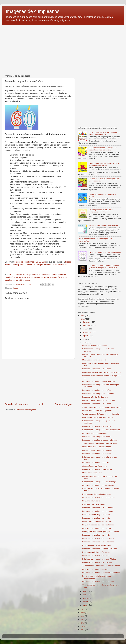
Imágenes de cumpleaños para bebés (103, 225)
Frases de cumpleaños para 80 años (97, 454)
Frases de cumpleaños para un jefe (96, 518)
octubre (86, 329)
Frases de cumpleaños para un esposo (97, 511)
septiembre (87, 332)
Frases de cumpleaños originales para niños (100, 549)
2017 (83, 623)
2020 (83, 613)
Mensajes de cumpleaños (92, 473)
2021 (83, 609)
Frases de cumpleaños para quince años (98, 538)
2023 (83, 316)
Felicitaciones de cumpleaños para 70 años (99, 559)
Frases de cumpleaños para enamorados (98, 582)
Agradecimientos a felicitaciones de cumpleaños (101, 566)
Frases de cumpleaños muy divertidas (97, 469)
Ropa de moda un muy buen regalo (96, 515)
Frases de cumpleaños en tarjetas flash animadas (102, 573)
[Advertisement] (38, 381)
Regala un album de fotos (92, 501)
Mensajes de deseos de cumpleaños (97, 447)
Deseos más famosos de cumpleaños (97, 411)
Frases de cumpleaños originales (95, 569)
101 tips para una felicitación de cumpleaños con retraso (101, 211)
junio (85, 342)
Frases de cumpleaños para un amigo (97, 562)
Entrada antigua (63, 404)
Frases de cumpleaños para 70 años (97, 369)
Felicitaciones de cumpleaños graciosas (98, 450)
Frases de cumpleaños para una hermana (105, 252)
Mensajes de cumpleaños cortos (95, 360)
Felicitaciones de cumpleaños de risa (97, 437)
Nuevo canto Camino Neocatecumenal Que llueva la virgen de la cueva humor (104, 267)
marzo (85, 598)
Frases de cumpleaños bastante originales (99, 381)
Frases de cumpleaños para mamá (96, 555)
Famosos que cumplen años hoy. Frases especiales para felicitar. (104, 164)
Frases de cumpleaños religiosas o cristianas (100, 440)
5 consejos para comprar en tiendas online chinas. (102, 407)
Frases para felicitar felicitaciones (95, 397)
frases (15, 288)
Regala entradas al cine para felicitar (97, 545)
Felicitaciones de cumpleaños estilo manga (99, 482)
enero (85, 605)
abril (85, 595)
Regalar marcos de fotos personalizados (98, 525)
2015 (83, 630)
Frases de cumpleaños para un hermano (98, 542)
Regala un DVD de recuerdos (94, 504)
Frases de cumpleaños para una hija (97, 528)
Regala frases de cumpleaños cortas (97, 494)
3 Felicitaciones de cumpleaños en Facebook (100, 443)
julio (85, 339)
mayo (85, 591)
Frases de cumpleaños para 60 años (30, 262)
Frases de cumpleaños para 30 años (97, 426)
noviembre (87, 326)
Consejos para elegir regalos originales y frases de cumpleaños (104, 133)
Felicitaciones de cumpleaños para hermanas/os (101, 430)
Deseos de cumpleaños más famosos (97, 521)
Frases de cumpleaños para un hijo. (96, 535)
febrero (86, 602)
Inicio (41, 404)
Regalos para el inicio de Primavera (96, 552)
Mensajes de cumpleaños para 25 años (98, 417)
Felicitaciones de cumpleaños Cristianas (98, 394)
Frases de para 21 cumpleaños (94, 433)
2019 (83, 616)
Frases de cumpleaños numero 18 (96, 463)
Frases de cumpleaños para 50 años (97, 404)
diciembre (87, 322)
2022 (83, 319)
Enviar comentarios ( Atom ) (27, 410)
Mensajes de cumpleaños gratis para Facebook (101, 532)
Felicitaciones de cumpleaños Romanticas (99, 400)
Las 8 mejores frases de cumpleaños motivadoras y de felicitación (103, 149)
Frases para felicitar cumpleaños (95, 345)
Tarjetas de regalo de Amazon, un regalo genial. (101, 414)
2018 (83, 620)
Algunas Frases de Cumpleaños (95, 466)
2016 (83, 626)
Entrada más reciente (16, 404)
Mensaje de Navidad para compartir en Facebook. (102, 372)
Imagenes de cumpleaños (33, 11)
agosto (86, 336)
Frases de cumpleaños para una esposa (98, 508)
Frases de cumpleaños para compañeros (98, 485)
